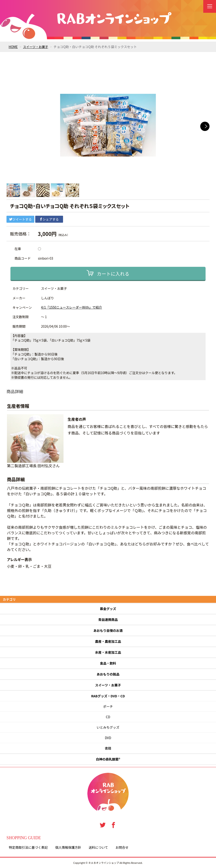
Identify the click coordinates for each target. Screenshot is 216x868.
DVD (108, 738)
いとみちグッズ (108, 727)
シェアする (49, 219)
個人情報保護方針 (68, 847)
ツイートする (20, 219)
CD (108, 717)
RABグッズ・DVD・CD (108, 696)
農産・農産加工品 (108, 641)
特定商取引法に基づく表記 (28, 847)
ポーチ (108, 706)
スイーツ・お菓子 (36, 47)
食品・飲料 (108, 663)
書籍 (108, 748)
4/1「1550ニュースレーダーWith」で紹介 (71, 307)
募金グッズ (108, 609)
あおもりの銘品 (108, 674)
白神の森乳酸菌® (108, 759)
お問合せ (122, 847)
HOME (13, 47)
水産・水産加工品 (108, 652)
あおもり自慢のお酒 (108, 630)
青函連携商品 (108, 620)
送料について (98, 847)
